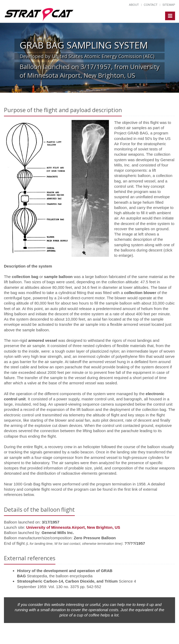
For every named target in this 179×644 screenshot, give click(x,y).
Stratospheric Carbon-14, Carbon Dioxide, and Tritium (67, 581)
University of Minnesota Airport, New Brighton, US (73, 527)
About (134, 5)
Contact (151, 5)
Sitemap (169, 5)
